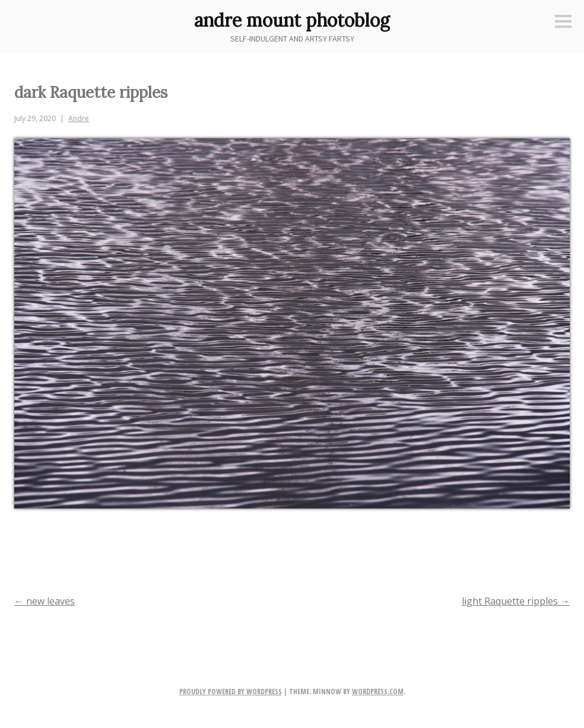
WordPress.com (378, 692)
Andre (79, 118)
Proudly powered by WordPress (231, 692)
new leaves (45, 601)
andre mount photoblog (292, 20)
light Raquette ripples (516, 601)
